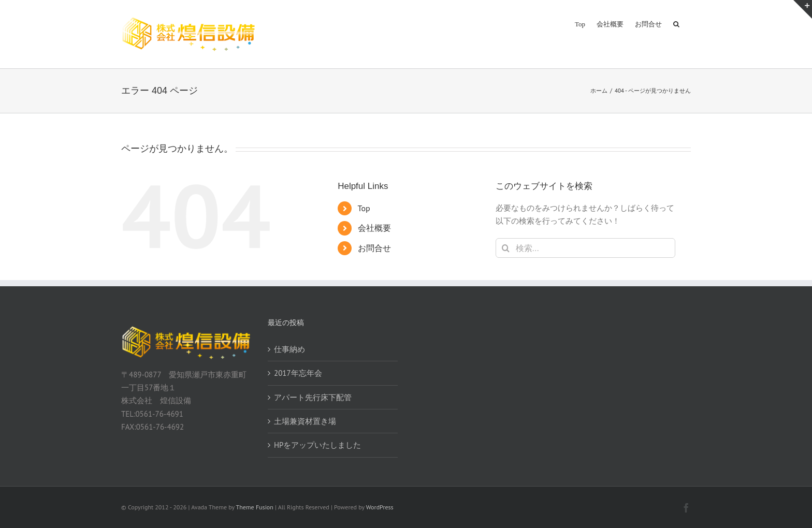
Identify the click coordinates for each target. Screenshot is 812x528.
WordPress (380, 507)
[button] (676, 23)
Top (364, 208)
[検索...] (585, 248)
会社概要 (374, 228)
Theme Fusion (255, 507)
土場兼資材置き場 (305, 421)
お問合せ (374, 248)
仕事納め (289, 349)
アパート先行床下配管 (313, 397)
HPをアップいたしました (317, 445)
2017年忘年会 (298, 373)
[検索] (505, 248)
